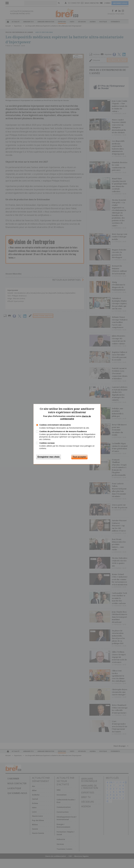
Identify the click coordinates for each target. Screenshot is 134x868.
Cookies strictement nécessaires (55, 425)
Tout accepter (79, 457)
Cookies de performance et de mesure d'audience (63, 431)
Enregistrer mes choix (49, 457)
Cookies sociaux (47, 443)
